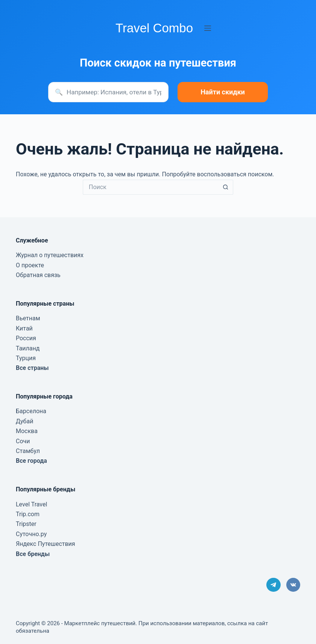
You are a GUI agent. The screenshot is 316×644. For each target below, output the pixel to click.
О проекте (30, 265)
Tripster (26, 524)
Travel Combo (154, 28)
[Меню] (208, 28)
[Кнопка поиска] (226, 187)
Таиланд (28, 348)
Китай (24, 328)
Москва (27, 431)
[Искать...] (150, 187)
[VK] (293, 585)
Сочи (23, 441)
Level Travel (31, 504)
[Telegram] (273, 585)
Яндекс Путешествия (46, 544)
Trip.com (28, 514)
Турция (26, 358)
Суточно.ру (31, 534)
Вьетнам (28, 318)
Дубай (24, 421)
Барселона (31, 411)
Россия (26, 338)
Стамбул (28, 451)
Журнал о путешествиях (50, 255)
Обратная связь (38, 275)
